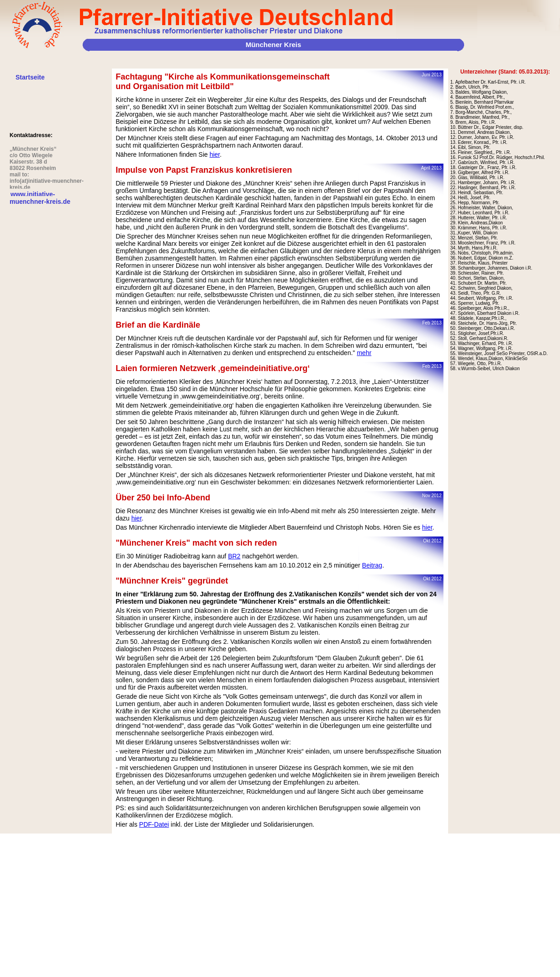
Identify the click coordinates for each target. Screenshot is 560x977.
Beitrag (372, 565)
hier (215, 154)
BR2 (234, 556)
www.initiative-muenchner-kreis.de (40, 198)
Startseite (30, 77)
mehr (364, 353)
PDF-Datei (154, 824)
